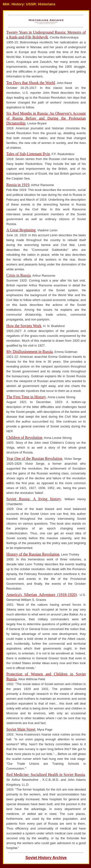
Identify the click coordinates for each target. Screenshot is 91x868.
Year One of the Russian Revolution (34, 458)
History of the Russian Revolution (33, 554)
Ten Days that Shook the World (31, 83)
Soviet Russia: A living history (34, 499)
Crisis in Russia (18, 275)
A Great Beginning (21, 230)
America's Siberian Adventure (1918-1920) (41, 595)
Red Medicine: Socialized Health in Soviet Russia (46, 775)
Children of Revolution (24, 438)
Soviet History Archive (46, 858)
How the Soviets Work (24, 326)
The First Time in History (26, 397)
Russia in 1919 (18, 185)
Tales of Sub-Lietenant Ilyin (28, 154)
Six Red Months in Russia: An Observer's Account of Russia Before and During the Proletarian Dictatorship (46, 118)
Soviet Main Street (21, 729)
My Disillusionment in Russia (30, 352)
